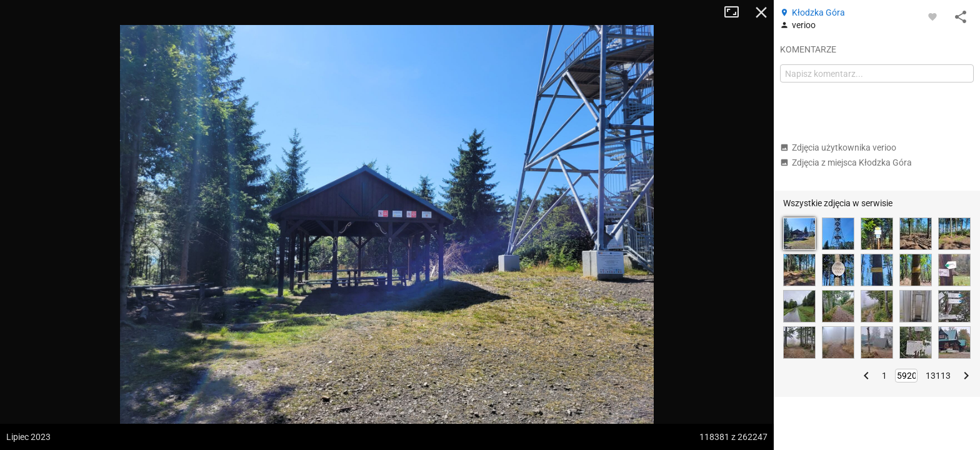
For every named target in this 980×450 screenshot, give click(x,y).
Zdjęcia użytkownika (838, 147)
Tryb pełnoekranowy (736, 12)
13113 (938, 376)
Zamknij (761, 12)
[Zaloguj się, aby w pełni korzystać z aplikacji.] (932, 16)
